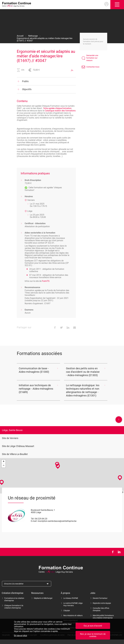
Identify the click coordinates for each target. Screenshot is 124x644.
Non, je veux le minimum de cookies (93, 635)
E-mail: (34, 521)
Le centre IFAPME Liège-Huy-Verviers (73, 604)
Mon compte (106, 4)
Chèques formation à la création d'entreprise (14, 607)
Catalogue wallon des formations (60, 111)
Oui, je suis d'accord (93, 626)
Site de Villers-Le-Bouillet (15, 454)
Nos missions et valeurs (73, 615)
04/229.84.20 (41, 519)
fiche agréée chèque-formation (57, 108)
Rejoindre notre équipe (102, 603)
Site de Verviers (10, 438)
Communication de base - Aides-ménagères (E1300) (34, 370)
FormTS (46, 281)
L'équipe (67, 610)
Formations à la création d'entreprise (14, 599)
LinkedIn (119, 552)
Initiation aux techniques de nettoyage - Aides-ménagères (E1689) (36, 389)
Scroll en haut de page (119, 420)
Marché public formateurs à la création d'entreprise (103, 617)
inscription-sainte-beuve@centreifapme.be (57, 521)
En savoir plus (21, 636)
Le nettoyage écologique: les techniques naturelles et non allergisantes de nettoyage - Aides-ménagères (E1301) (83, 390)
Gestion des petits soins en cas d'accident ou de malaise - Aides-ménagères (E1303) (83, 372)
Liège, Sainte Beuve (12, 430)
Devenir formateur (100, 598)
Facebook (113, 552)
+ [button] (4, 462)
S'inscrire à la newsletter (14, 584)
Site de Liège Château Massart (18, 446)
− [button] (4, 466)
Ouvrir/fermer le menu (117, 5)
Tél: (32, 519)
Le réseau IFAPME (71, 598)
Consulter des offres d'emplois (101, 609)
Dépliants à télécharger (43, 598)
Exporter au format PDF (72, 70)
